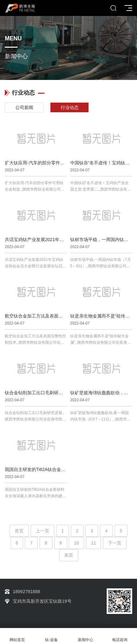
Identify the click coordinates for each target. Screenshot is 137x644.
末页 (69, 555)
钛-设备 (51, 636)
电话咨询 (120, 636)
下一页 (115, 543)
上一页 (42, 531)
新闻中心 (86, 636)
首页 (19, 531)
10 (76, 543)
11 (94, 543)
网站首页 (17, 636)
